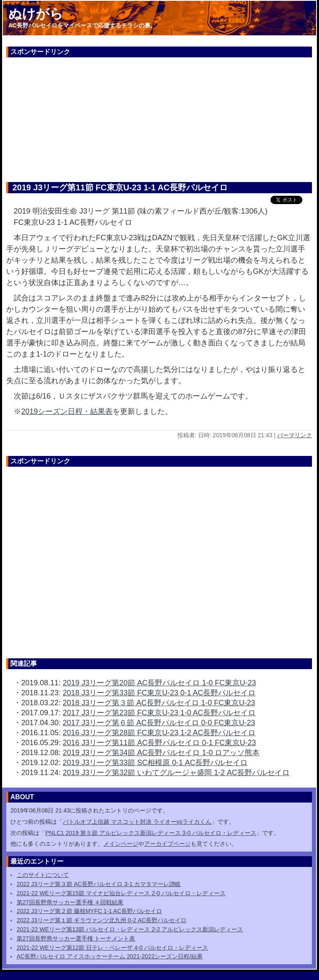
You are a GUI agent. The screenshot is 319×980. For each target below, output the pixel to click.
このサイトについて (43, 875)
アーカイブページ (167, 844)
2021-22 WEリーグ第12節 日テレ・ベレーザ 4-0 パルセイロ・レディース (112, 948)
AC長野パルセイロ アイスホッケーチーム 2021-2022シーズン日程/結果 (110, 956)
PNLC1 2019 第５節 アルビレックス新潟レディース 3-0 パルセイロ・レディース (151, 833)
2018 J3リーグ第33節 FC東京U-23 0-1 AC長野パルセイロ (159, 693)
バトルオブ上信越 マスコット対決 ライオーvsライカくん (137, 822)
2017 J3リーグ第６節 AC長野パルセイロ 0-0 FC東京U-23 (159, 723)
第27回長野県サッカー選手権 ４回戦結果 (70, 902)
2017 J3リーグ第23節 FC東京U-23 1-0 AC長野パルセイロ (159, 713)
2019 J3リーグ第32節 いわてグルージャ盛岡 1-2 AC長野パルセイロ (176, 773)
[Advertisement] (159, 116)
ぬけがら (36, 14)
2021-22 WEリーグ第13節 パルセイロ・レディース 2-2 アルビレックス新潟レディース (130, 929)
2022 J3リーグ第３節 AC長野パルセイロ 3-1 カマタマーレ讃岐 (99, 884)
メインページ (121, 844)
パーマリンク (294, 435)
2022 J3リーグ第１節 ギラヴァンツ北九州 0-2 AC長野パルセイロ (102, 920)
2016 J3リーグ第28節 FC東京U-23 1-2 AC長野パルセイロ (159, 733)
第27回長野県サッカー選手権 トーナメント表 (76, 938)
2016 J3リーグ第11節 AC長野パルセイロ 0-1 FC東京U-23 (159, 743)
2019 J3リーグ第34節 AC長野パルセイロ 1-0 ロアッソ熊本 (161, 753)
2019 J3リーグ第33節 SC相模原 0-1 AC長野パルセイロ (155, 763)
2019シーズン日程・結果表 (67, 411)
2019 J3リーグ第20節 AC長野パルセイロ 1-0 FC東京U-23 (159, 683)
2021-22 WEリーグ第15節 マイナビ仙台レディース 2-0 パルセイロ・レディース (121, 893)
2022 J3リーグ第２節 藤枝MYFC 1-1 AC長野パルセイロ (89, 911)
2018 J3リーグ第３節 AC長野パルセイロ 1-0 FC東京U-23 (159, 703)
